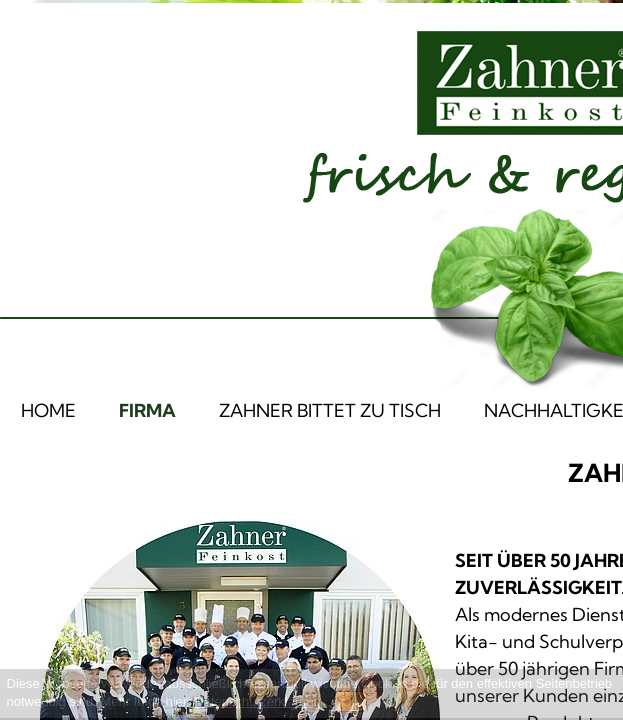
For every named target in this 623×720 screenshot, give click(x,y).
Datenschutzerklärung (257, 701)
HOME (48, 410)
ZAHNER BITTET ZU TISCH (330, 410)
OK (350, 701)
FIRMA (147, 410)
